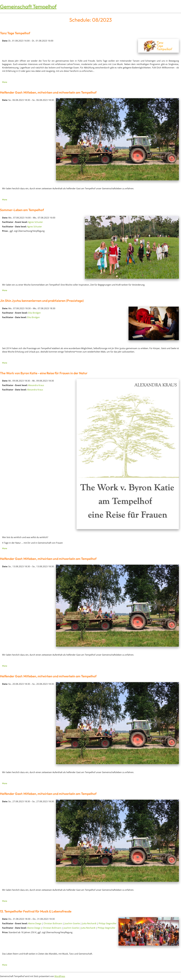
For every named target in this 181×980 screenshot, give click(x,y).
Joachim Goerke (72, 923)
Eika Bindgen (34, 313)
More (5, 82)
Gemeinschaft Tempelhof (28, 6)
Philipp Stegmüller (107, 923)
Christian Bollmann (53, 923)
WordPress (60, 976)
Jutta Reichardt (89, 923)
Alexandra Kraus (36, 385)
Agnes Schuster (35, 222)
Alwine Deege (35, 923)
